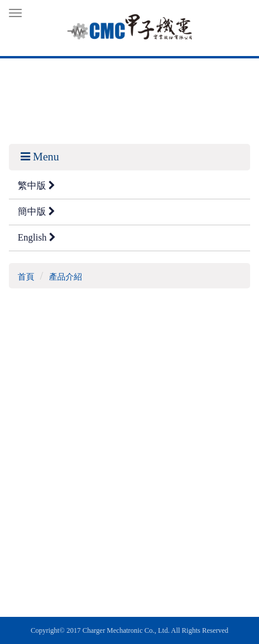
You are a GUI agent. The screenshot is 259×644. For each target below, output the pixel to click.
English (37, 237)
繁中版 (36, 185)
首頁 (26, 277)
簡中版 (36, 211)
